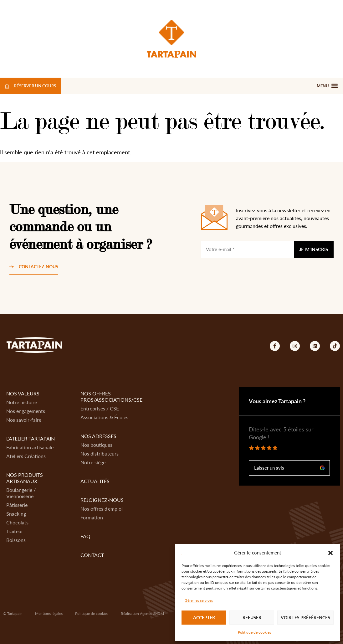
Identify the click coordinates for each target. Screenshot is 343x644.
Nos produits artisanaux (25, 478)
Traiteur (15, 531)
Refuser (252, 618)
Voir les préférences (305, 618)
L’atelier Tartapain (31, 438)
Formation (92, 517)
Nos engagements (26, 411)
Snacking (16, 514)
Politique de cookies (254, 632)
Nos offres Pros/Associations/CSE (111, 397)
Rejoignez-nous (102, 500)
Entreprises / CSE (100, 408)
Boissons (16, 540)
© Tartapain (13, 613)
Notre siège (93, 462)
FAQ (85, 536)
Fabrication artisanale (30, 447)
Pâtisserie (17, 505)
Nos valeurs (23, 393)
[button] (330, 553)
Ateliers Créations (26, 456)
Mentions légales (49, 613)
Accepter (204, 618)
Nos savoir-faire (24, 420)
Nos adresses (98, 436)
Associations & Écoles (104, 417)
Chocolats (17, 522)
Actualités (95, 481)
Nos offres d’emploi (102, 509)
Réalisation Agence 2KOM (142, 613)
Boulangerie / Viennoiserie (21, 493)
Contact (92, 555)
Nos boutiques (96, 445)
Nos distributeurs (100, 453)
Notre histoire (22, 402)
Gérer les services (199, 600)
